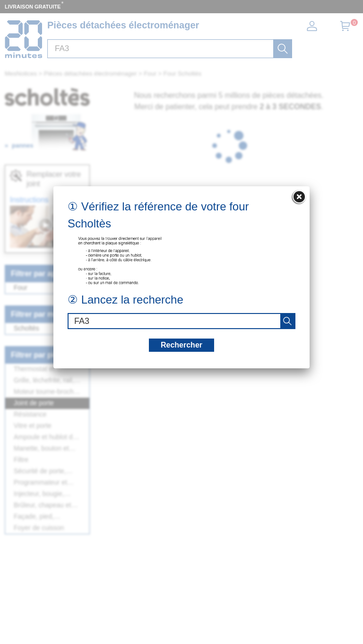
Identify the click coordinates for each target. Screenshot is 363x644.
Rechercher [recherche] (181, 345)
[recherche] (287, 321)
